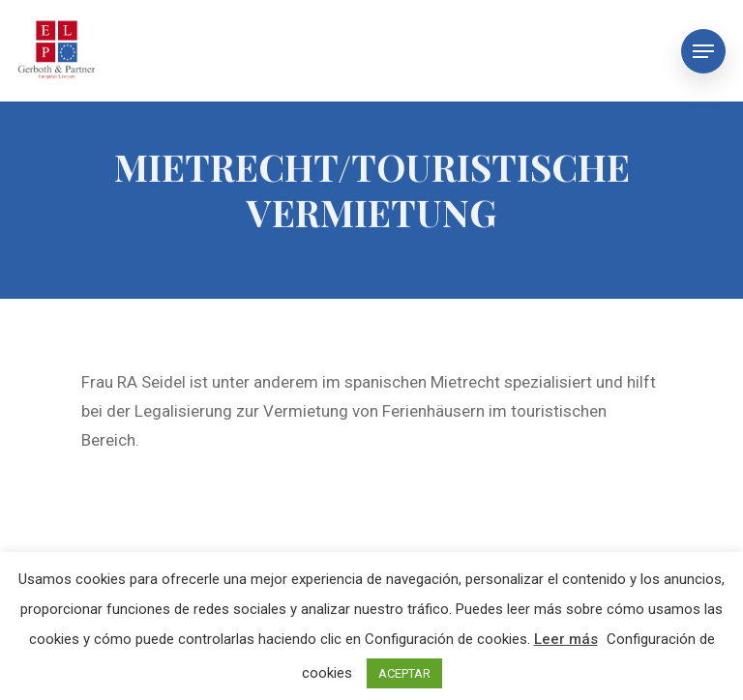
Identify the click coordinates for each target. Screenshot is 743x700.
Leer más (566, 639)
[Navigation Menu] (703, 51)
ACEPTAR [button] (404, 673)
